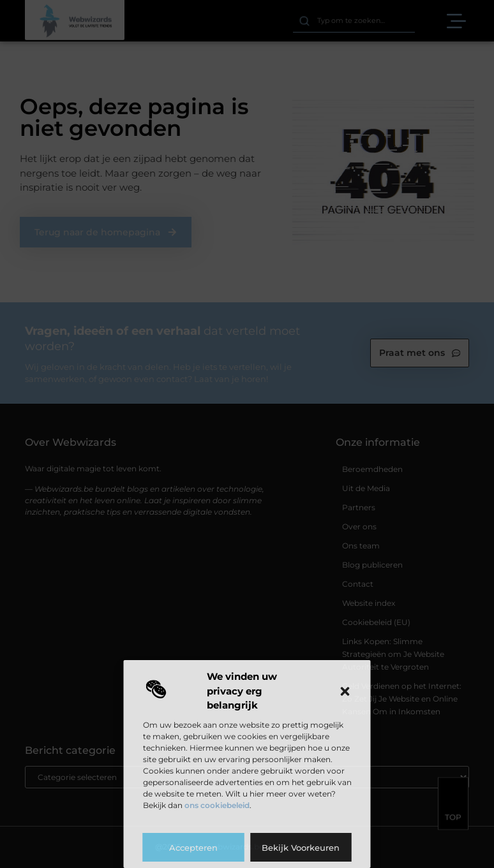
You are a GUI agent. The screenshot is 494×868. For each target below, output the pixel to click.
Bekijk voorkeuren (301, 848)
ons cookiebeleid (217, 805)
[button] (345, 691)
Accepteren (193, 848)
